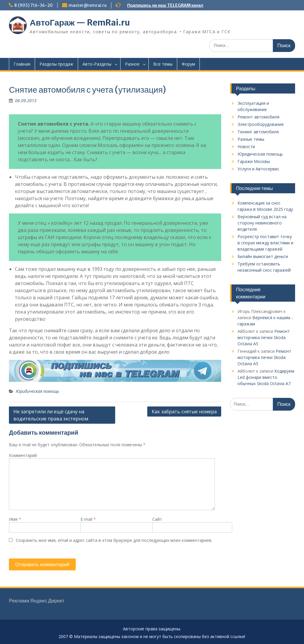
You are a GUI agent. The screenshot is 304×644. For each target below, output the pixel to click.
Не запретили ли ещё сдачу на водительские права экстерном (51, 415)
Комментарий (23, 455)
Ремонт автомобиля (258, 117)
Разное (132, 64)
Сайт (157, 519)
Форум (188, 64)
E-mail (88, 519)
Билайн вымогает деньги (263, 256)
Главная (22, 64)
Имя (15, 519)
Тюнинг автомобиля (258, 132)
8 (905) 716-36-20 (34, 5)
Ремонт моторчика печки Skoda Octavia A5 (264, 337)
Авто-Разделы (97, 64)
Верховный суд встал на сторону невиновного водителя (262, 223)
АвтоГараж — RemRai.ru (80, 23)
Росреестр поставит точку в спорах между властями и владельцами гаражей (265, 243)
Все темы (163, 64)
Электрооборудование (261, 124)
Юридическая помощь (37, 391)
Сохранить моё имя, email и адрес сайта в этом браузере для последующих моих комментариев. (114, 540)
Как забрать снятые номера (184, 412)
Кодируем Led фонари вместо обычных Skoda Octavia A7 (266, 377)
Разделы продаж (56, 64)
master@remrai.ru (88, 5)
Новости (246, 147)
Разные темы (251, 139)
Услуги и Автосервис (258, 169)
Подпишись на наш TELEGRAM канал (165, 5)
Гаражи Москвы (254, 161)
